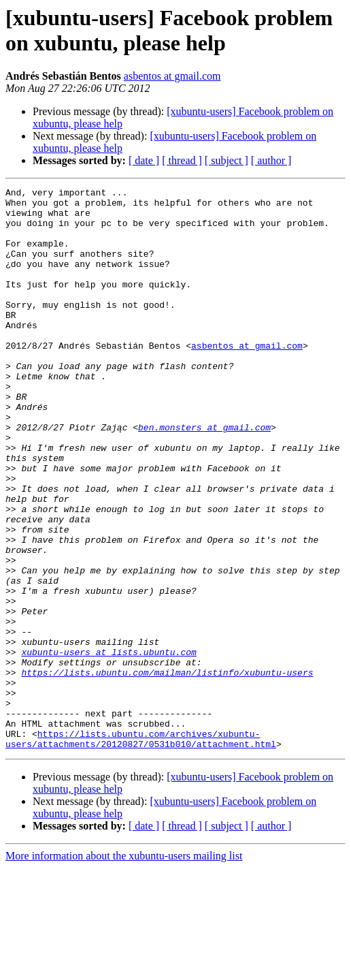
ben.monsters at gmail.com (204, 476)
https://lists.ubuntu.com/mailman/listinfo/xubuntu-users (167, 770)
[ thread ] (182, 160)
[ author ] (271, 160)
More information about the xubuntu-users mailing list (124, 968)
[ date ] (144, 160)
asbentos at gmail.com (172, 76)
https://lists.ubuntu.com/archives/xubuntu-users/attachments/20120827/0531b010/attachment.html (141, 850)
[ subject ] (227, 160)
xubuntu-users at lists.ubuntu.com (108, 746)
